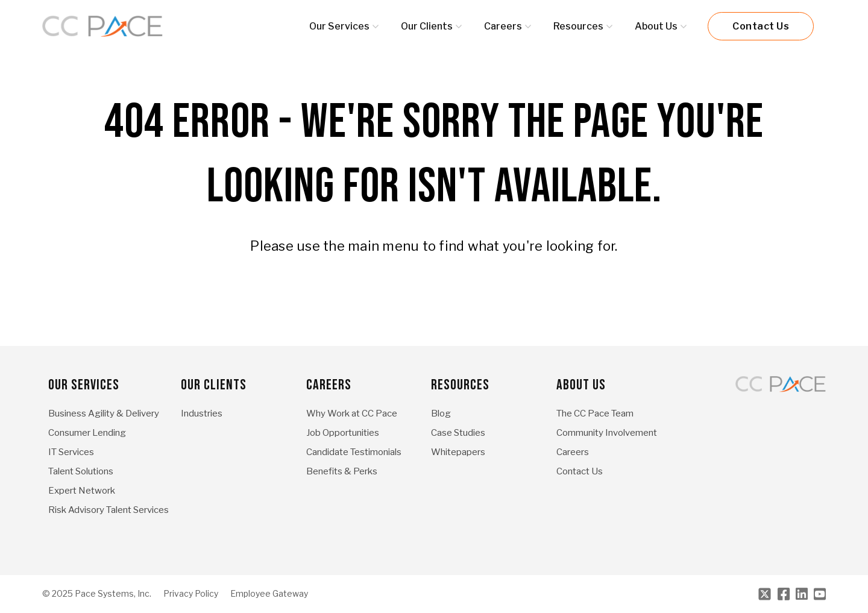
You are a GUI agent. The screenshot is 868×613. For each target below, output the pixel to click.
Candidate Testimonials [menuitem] (354, 452)
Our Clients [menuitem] (214, 385)
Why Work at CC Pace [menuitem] (352, 413)
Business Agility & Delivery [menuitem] (104, 413)
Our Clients (427, 26)
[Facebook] (784, 594)
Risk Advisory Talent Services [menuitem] (108, 510)
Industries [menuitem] (202, 413)
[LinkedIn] (802, 594)
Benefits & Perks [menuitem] (342, 471)
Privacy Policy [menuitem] (191, 594)
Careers (503, 26)
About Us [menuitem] (581, 385)
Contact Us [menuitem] (580, 471)
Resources (578, 26)
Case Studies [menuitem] (458, 433)
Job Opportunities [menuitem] (343, 433)
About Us (656, 26)
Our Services (339, 26)
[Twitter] (765, 594)
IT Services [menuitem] (71, 452)
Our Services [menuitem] (84, 385)
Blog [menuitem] (441, 413)
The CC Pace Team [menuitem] (595, 413)
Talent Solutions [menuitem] (81, 471)
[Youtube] (820, 594)
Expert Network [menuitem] (82, 491)
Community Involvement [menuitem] (607, 433)
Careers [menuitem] (329, 385)
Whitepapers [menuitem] (458, 452)
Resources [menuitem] (460, 385)
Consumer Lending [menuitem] (87, 433)
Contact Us (761, 26)
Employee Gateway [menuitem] (269, 594)
